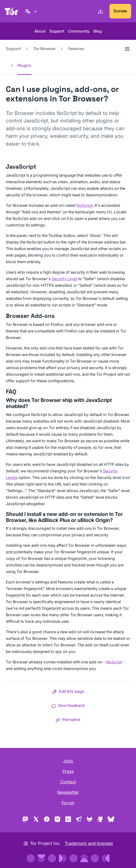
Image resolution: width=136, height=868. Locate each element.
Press (68, 771)
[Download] (100, 11)
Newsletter (68, 792)
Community (79, 31)
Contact (68, 782)
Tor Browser (45, 49)
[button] (68, 692)
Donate (120, 11)
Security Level (64, 279)
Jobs (68, 761)
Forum (68, 803)
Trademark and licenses (89, 843)
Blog (98, 31)
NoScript (85, 205)
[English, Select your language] (32, 11)
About (40, 31)
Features (76, 49)
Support (57, 31)
